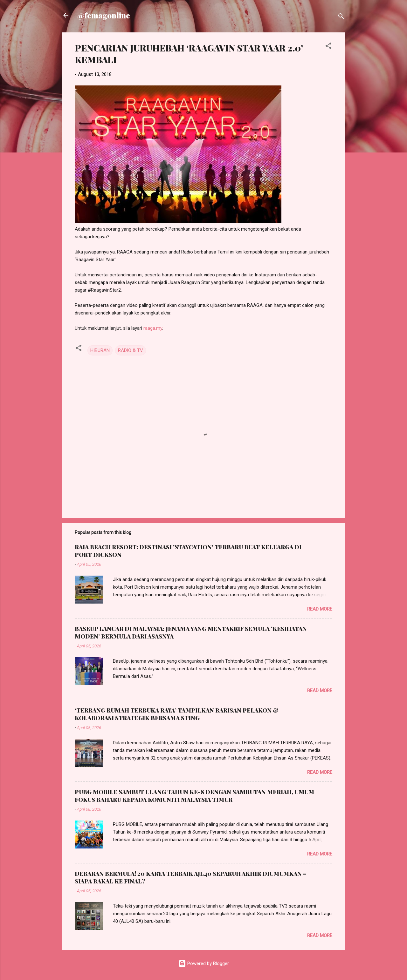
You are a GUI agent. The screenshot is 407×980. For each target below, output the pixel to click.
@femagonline (104, 15)
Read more (320, 609)
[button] (328, 47)
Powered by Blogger (204, 963)
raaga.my (153, 328)
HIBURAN (100, 350)
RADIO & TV (131, 350)
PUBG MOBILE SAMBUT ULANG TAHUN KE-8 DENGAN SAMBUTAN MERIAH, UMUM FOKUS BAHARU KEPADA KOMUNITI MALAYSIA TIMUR (194, 796)
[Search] (341, 17)
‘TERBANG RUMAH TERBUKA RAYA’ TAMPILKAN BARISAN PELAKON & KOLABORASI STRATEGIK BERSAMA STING (177, 714)
